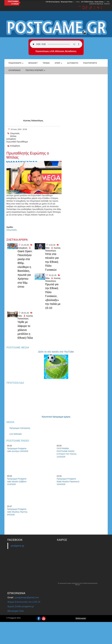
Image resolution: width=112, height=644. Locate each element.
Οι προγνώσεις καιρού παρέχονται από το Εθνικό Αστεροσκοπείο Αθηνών (78, 584)
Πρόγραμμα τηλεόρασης (20, 428)
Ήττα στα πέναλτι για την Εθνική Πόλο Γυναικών (52, 262)
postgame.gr (18, 546)
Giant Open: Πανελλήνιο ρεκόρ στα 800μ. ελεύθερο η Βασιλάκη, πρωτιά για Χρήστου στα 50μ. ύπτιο (25, 269)
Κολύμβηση (15, 146)
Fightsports (90, 63)
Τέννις (46, 63)
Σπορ (58, 63)
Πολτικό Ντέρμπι (35, 70)
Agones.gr (100, 4)
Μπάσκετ (33, 63)
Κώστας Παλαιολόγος (33, 121)
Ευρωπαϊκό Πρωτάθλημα (17, 142)
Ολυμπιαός (15, 133)
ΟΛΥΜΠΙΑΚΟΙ (15, 70)
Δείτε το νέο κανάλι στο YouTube (56, 352)
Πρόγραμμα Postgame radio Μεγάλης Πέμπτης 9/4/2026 (17, 512)
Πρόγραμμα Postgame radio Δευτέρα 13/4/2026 (18, 450)
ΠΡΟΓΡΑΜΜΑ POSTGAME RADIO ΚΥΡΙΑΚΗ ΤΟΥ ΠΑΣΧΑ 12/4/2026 (67, 453)
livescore (107, 4)
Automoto (73, 63)
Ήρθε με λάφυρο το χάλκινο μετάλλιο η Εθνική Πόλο (25, 330)
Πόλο (47, 248)
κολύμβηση (11, 139)
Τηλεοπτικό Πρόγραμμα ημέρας (56, 417)
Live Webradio (16, 434)
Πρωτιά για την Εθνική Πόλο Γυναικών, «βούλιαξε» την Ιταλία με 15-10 (53, 296)
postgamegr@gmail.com (27, 597)
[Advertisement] (56, 94)
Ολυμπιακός (12, 230)
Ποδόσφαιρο (16, 63)
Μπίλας (13, 136)
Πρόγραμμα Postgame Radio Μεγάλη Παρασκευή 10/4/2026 (68, 482)
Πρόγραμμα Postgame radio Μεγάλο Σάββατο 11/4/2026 (17, 482)
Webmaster (81, 618)
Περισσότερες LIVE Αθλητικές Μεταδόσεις (56, 51)
